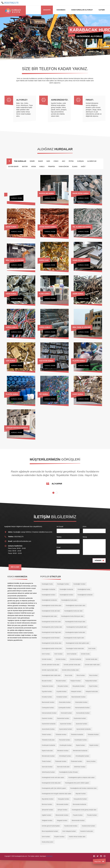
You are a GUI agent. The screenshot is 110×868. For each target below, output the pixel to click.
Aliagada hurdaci (62, 820)
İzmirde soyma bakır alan (50, 670)
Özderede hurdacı (61, 761)
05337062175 (11, 3)
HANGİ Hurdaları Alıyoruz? (82, 10)
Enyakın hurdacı (59, 837)
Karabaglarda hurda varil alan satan (53, 777)
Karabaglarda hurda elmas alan (52, 643)
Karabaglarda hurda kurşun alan (75, 622)
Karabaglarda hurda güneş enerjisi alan (84, 810)
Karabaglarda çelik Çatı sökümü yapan (54, 788)
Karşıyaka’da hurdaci (80, 799)
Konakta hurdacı (47, 697)
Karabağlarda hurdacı (49, 595)
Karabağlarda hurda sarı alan (73, 611)
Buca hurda (69, 675)
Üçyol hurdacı (93, 686)
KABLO (42, 167)
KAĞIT (83, 167)
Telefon (59, 537)
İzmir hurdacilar (72, 654)
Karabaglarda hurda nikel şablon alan (77, 643)
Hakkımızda (61, 10)
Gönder (98, 560)
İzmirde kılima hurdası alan (70, 670)
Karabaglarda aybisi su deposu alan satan (82, 777)
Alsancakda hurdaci (81, 702)
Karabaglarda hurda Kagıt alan (51, 632)
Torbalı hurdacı (47, 734)
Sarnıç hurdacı (91, 761)
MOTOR (25, 167)
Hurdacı (14, 198)
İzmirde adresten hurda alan (51, 665)
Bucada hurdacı (47, 681)
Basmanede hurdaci (48, 702)
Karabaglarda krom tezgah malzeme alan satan (57, 794)
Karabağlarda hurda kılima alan (52, 605)
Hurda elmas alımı (48, 842)
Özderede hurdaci (76, 761)
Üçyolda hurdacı (47, 691)
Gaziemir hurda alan (87, 831)
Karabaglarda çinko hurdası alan (52, 627)
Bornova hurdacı (47, 804)
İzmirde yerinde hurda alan (72, 665)
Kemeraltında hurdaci (83, 713)
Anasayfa (47, 10)
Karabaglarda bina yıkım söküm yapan (77, 783)
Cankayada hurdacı (48, 708)
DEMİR (32, 161)
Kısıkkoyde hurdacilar (49, 745)
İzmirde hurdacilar (76, 659)
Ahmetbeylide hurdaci (82, 756)
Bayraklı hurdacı (81, 794)
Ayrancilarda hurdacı (48, 729)
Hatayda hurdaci (76, 691)
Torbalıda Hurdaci (93, 734)
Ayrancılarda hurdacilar (84, 729)
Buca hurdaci (93, 675)
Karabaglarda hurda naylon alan (74, 638)
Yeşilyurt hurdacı (76, 681)
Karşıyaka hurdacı (64, 799)
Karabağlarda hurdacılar (49, 600)
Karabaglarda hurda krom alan (51, 622)
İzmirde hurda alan (92, 659)
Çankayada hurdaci (64, 708)
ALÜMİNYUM (92, 161)
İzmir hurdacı (46, 654)
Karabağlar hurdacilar (49, 589)
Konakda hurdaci (62, 697)
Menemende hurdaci (78, 820)
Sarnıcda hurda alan (63, 767)
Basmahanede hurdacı (79, 697)
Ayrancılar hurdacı (66, 724)
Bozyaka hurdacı (63, 686)
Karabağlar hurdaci (79, 584)
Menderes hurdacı (63, 751)
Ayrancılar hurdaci (81, 724)
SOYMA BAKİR (13, 167)
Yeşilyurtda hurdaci (91, 681)
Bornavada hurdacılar (79, 804)
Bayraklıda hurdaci (48, 799)
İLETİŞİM (102, 10)
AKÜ (64, 161)
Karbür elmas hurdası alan (77, 837)
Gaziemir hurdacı (47, 718)
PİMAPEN (52, 167)
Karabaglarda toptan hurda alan (75, 632)
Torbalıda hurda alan (48, 740)
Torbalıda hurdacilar (77, 734)
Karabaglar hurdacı (63, 584)
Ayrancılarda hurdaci (66, 729)
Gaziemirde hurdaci (80, 718)
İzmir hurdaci (58, 654)
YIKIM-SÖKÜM (64, 167)
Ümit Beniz (49, 856)
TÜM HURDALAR (20, 161)
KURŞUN (81, 161)
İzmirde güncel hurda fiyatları (51, 826)
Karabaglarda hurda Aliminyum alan (72, 616)
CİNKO (56, 161)
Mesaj (85, 537)
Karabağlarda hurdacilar (85, 595)
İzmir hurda (92, 648)
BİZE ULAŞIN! (15, 567)
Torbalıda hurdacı (61, 734)
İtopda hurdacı (81, 745)
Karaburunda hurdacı (71, 826)
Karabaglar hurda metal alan (75, 648)
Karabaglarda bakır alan (49, 616)
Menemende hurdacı (62, 815)
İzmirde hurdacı (47, 659)
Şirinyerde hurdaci (48, 810)
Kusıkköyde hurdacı (81, 740)
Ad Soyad (60, 526)
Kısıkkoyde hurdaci (66, 745)
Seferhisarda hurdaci (48, 772)
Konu (85, 526)
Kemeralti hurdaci (66, 713)
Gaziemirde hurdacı (63, 718)
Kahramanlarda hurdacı (82, 708)
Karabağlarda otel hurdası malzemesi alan (83, 788)
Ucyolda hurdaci (61, 691)
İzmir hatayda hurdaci (69, 831)
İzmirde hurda (85, 654)
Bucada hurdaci (61, 681)
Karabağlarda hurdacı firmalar (69, 772)
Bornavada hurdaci (62, 804)
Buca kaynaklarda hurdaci (50, 831)
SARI (48, 161)
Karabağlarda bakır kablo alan (51, 675)
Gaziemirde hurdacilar (49, 724)
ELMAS (75, 167)
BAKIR (40, 161)
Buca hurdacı (81, 675)
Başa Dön (99, 861)
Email (58, 547)
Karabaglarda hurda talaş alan (51, 783)
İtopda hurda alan (47, 751)
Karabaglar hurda (47, 584)
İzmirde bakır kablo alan (92, 665)
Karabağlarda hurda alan (69, 600)
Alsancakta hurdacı (65, 702)
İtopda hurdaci (94, 745)
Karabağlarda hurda (84, 589)
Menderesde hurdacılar (80, 751)
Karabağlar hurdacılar (66, 589)
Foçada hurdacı (78, 815)
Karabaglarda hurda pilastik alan (76, 627)
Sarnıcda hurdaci (47, 767)
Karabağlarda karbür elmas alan (52, 648)
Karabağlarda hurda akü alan (51, 611)
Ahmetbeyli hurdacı (65, 756)
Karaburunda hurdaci (88, 826)
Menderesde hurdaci (48, 756)
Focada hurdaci (92, 815)
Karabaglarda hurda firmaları (51, 638)
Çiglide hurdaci (47, 815)
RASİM (20, 198)
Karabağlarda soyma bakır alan (75, 605)
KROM (34, 167)
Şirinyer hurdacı (62, 810)
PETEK (71, 161)
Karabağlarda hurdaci (66, 595)
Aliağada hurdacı (47, 820)
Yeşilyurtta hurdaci (48, 686)
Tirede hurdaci (46, 761)
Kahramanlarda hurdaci (49, 713)
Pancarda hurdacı (65, 740)
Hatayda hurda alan (92, 691)
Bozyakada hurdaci (79, 686)
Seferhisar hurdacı (80, 767)
